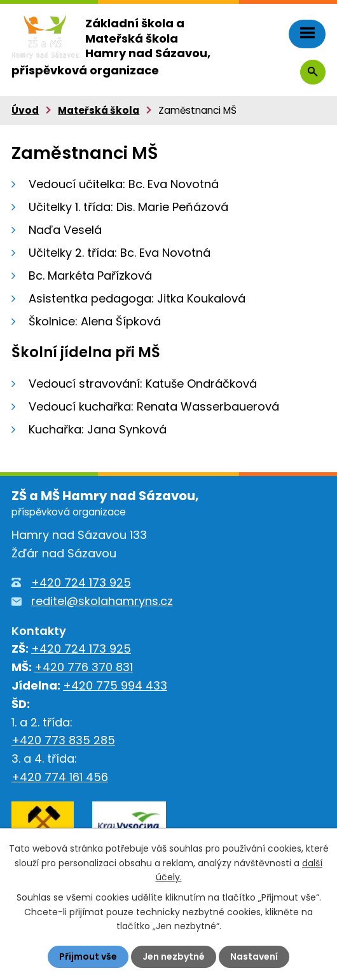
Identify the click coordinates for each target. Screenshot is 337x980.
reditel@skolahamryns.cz (102, 601)
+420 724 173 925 (81, 582)
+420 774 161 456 (60, 777)
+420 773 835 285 (63, 740)
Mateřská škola (99, 110)
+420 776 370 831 (84, 667)
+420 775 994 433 (115, 685)
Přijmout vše (88, 956)
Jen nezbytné (174, 956)
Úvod (25, 110)
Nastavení (254, 956)
